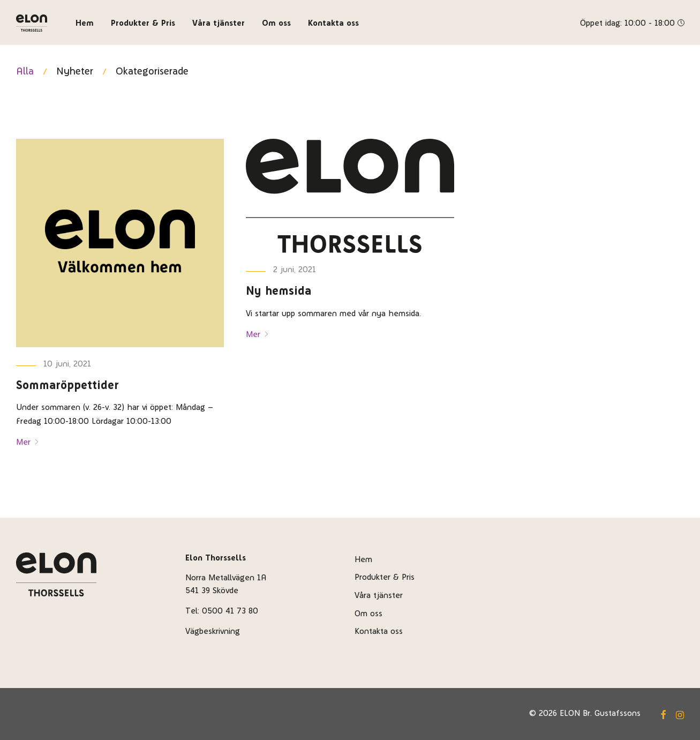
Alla (25, 71)
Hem (85, 23)
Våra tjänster (219, 23)
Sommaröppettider (67, 385)
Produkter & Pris (143, 23)
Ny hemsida (279, 290)
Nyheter (75, 71)
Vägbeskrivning (213, 631)
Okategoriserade (152, 71)
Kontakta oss (333, 23)
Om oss (276, 23)
